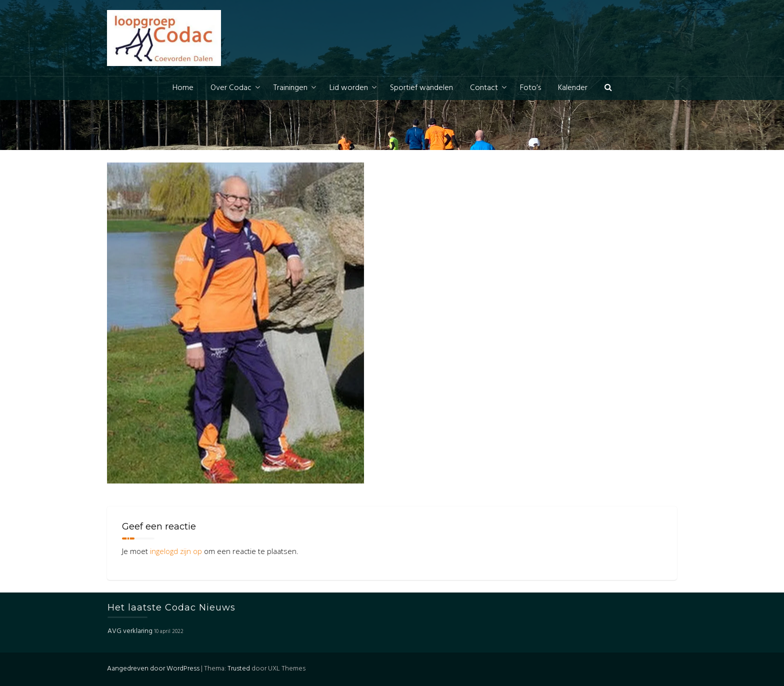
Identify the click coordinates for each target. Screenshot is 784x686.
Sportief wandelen (421, 88)
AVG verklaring (130, 631)
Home (183, 88)
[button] (608, 88)
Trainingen (290, 88)
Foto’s (530, 88)
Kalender (573, 88)
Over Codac (231, 88)
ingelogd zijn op (176, 551)
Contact (484, 88)
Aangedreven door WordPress (153, 669)
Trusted (239, 669)
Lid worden (349, 88)
